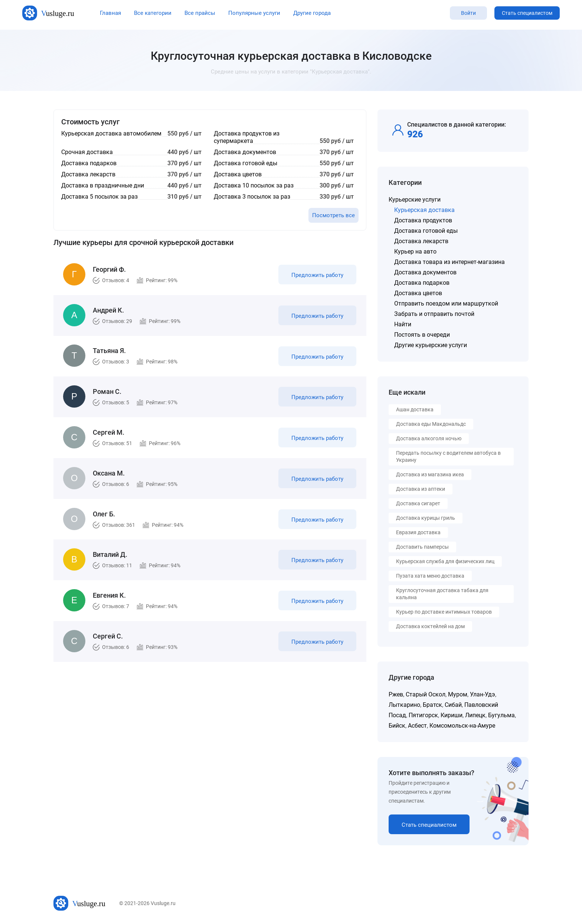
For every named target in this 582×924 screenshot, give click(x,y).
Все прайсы (200, 13)
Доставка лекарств (421, 241)
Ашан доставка (415, 409)
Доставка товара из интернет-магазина (449, 262)
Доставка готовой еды (426, 231)
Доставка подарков (422, 283)
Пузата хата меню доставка (430, 576)
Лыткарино (404, 705)
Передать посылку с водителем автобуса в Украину (448, 456)
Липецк (475, 715)
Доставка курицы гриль (426, 518)
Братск (432, 705)
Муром (458, 694)
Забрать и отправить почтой (434, 314)
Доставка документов (425, 272)
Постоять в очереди (422, 335)
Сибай (453, 705)
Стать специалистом (527, 13)
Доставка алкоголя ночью (429, 438)
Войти (468, 13)
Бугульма (501, 715)
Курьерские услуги (415, 200)
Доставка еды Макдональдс (431, 424)
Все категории (153, 13)
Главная (110, 13)
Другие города (312, 13)
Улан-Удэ (483, 694)
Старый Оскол (426, 694)
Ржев (396, 694)
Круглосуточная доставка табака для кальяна (442, 594)
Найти (403, 324)
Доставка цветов (418, 293)
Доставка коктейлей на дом (430, 626)
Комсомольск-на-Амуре (462, 726)
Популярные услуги (254, 13)
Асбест (417, 726)
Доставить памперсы (422, 547)
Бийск (397, 726)
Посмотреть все (333, 215)
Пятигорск (423, 715)
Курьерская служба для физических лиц (445, 561)
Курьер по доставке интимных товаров (444, 612)
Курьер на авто (415, 252)
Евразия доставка (418, 532)
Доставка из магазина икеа (430, 474)
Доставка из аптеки (421, 489)
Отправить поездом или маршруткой (446, 303)
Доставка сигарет (418, 503)
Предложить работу (316, 276)
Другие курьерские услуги (431, 345)
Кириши (452, 715)
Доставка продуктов (423, 220)
